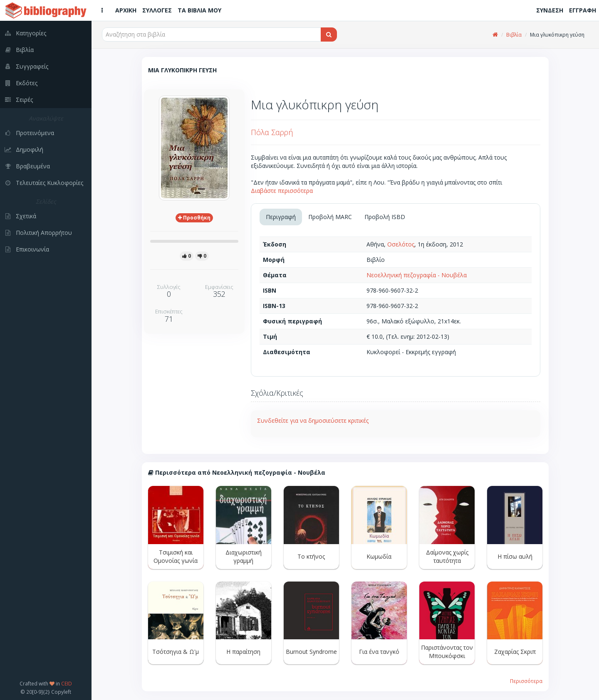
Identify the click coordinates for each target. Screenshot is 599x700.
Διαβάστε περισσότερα (282, 191)
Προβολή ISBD (385, 217)
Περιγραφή (281, 217)
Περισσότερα (526, 681)
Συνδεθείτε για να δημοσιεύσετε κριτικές (313, 420)
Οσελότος (401, 244)
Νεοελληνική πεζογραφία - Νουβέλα (417, 275)
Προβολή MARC (330, 217)
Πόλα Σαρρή (272, 132)
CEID (67, 683)
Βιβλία (514, 35)
